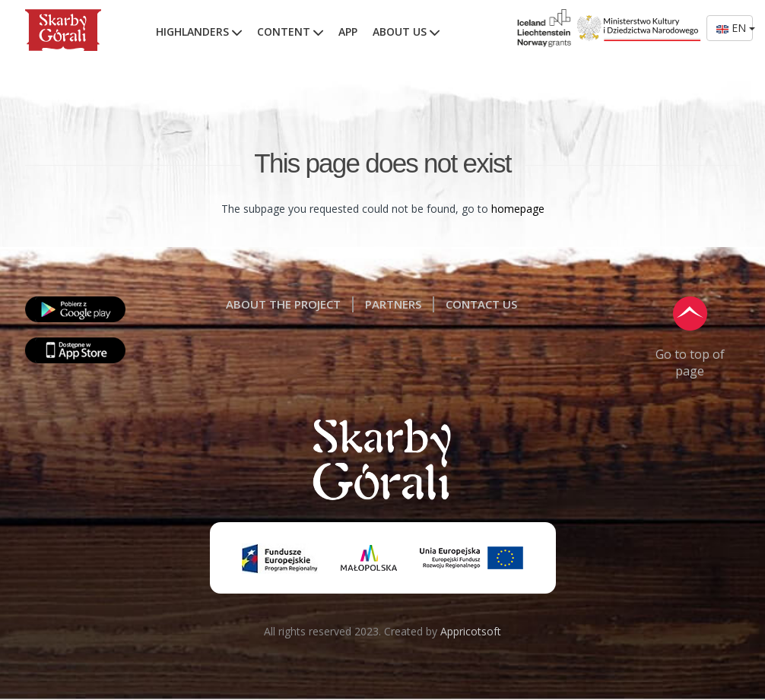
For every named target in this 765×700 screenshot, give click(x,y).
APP (348, 32)
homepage (518, 209)
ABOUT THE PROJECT (283, 304)
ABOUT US (406, 32)
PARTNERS (393, 304)
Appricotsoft (471, 631)
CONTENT (290, 32)
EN (735, 28)
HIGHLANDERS (199, 32)
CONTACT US (481, 304)
